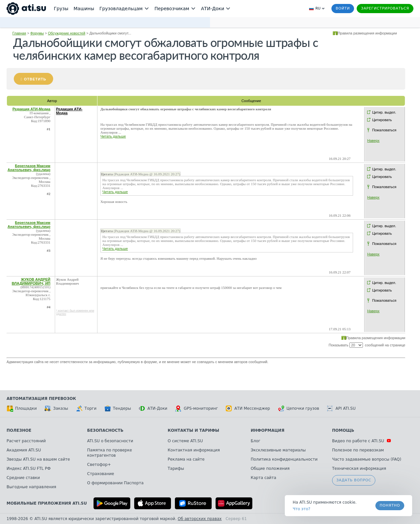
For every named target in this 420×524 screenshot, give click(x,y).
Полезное (19, 430)
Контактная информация (194, 450)
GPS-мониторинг (197, 408)
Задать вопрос (354, 480)
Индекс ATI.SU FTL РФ (29, 469)
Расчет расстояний (26, 441)
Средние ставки (23, 478)
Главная (19, 33)
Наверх (373, 141)
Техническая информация (359, 469)
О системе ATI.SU (185, 441)
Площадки (22, 408)
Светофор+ (99, 465)
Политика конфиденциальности (284, 459)
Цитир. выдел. (384, 112)
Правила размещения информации (367, 33)
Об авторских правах (200, 519)
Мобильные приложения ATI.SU (47, 503)
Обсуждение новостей (67, 33)
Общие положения (270, 469)
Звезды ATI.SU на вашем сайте (38, 459)
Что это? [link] (302, 509)
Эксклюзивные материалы (278, 450)
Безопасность (105, 430)
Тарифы (176, 469)
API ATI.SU (341, 408)
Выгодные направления (31, 487)
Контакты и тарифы (193, 430)
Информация (268, 430)
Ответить (35, 79)
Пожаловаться (384, 130)
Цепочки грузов (299, 408)
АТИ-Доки (153, 408)
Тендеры (118, 408)
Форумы (37, 33)
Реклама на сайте (186, 459)
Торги (86, 408)
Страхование (101, 474)
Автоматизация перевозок (41, 399)
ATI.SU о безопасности (110, 441)
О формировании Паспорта (115, 483)
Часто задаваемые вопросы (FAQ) (367, 459)
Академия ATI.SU (24, 450)
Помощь (343, 430)
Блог (256, 441)
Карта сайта (263, 478)
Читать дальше (113, 136)
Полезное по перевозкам (358, 450)
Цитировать (382, 120)
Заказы (56, 408)
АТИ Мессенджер (248, 408)
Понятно (390, 505)
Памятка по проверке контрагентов (110, 453)
